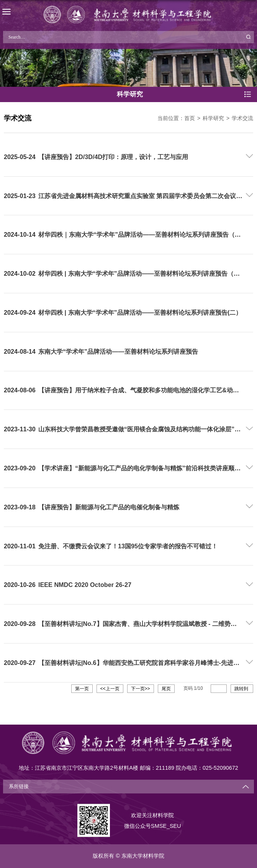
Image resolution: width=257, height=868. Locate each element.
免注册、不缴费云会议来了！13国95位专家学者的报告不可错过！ (128, 546)
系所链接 (19, 787)
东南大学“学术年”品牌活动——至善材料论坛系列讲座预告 (118, 351)
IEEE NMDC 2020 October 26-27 (85, 585)
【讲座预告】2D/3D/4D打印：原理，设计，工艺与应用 (113, 157)
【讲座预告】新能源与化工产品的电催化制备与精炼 (109, 507)
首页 (190, 118)
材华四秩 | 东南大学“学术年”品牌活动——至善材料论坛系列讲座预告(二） (140, 312)
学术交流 (242, 118)
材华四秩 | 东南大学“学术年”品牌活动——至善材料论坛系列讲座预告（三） (142, 273)
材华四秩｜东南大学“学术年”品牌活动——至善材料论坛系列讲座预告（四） (143, 234)
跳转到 (242, 689)
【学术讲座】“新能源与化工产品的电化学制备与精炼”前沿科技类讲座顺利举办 (146, 468)
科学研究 (213, 118)
